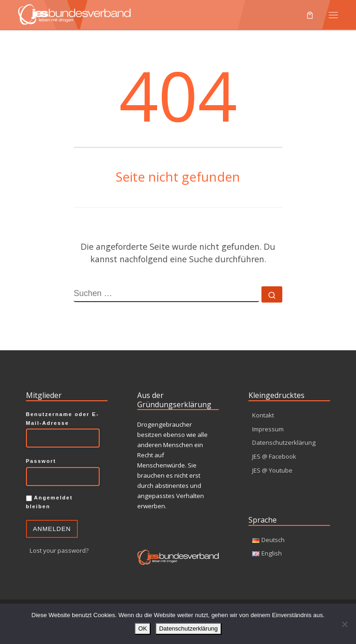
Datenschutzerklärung (284, 443)
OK (143, 628)
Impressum (268, 429)
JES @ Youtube (272, 471)
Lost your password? (59, 550)
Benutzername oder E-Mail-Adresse (63, 418)
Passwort (41, 461)
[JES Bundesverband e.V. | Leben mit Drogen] (74, 13)
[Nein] (344, 624)
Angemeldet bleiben (49, 502)
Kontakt (263, 415)
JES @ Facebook (274, 457)
